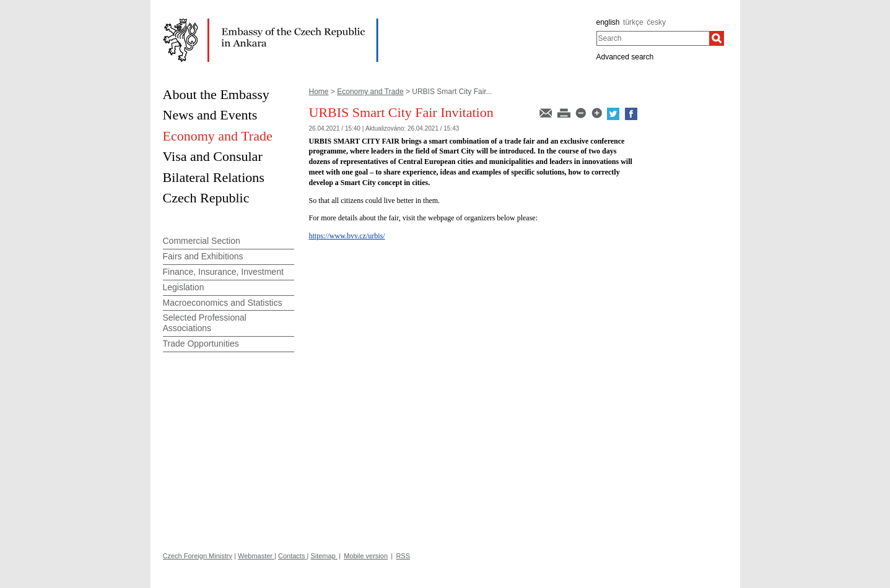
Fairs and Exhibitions (203, 256)
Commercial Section (202, 241)
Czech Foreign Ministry (198, 556)
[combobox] (653, 38)
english (608, 22)
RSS (403, 556)
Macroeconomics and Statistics (223, 303)
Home (319, 92)
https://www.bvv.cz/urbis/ (347, 236)
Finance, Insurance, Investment (223, 272)
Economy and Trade (370, 92)
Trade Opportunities (201, 344)
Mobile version (366, 556)
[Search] (717, 38)
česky (656, 22)
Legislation (184, 287)
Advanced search (625, 57)
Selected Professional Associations (205, 323)
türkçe (633, 22)
